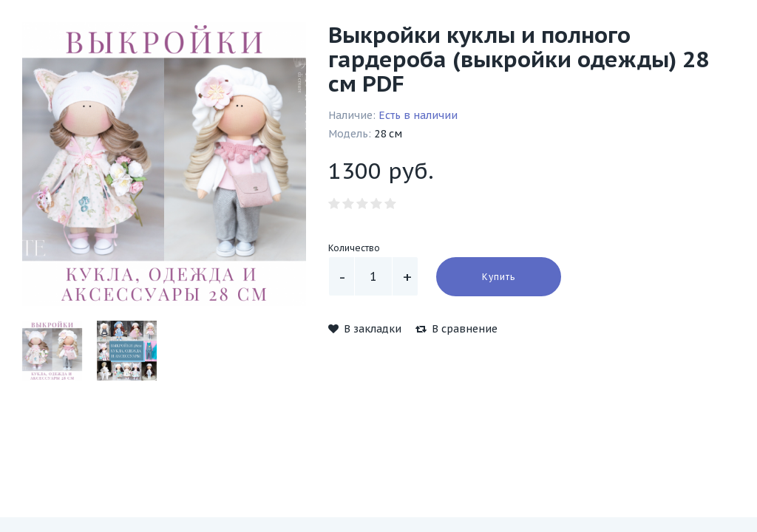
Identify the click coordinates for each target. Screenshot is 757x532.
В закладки (365, 329)
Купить (499, 277)
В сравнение (456, 329)
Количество (354, 248)
